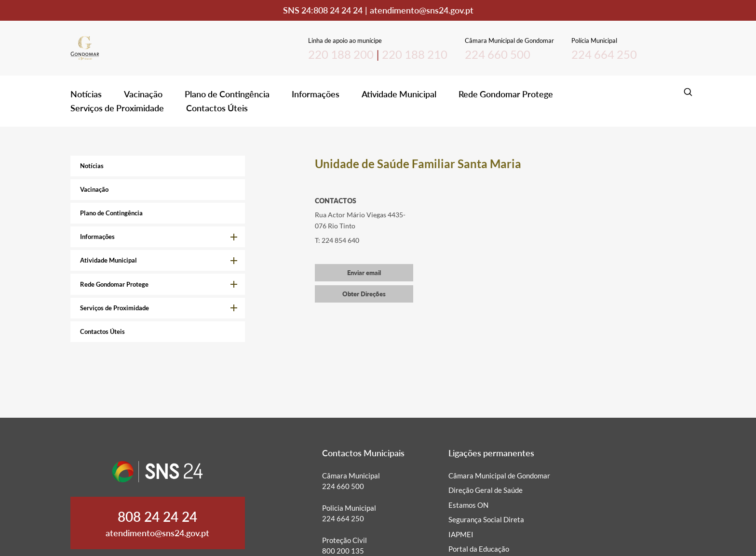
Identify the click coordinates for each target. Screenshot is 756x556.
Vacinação (143, 94)
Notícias (86, 94)
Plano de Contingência (227, 94)
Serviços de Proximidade (117, 108)
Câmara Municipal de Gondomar (499, 476)
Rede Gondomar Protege (506, 94)
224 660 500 (498, 54)
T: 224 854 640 (337, 240)
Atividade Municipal (399, 94)
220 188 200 (341, 54)
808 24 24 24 (338, 10)
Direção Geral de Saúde (486, 490)
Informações (316, 94)
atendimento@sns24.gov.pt (422, 10)
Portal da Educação (479, 549)
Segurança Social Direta (486, 519)
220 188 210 (415, 54)
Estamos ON (468, 505)
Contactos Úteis (217, 108)
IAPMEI (461, 534)
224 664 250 (604, 54)
